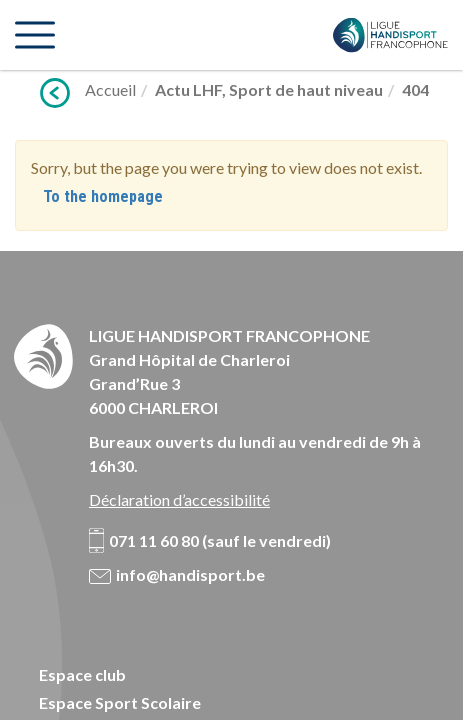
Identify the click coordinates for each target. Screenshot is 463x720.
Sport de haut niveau (306, 89)
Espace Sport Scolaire (120, 702)
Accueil (110, 89)
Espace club (82, 674)
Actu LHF (188, 89)
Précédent (55, 93)
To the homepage (103, 196)
